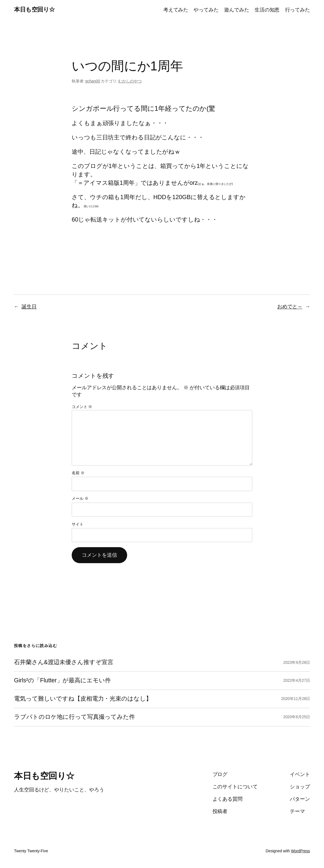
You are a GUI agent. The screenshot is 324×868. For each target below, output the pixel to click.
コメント (82, 407)
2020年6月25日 (297, 717)
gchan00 (93, 81)
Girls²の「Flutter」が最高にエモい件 (62, 681)
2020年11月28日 (296, 699)
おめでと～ (290, 307)
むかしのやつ (130, 81)
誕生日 (29, 307)
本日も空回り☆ (34, 10)
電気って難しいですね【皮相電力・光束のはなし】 (83, 699)
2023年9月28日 (297, 662)
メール (80, 498)
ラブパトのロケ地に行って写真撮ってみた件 (74, 717)
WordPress (300, 851)
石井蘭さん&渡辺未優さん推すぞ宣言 (64, 662)
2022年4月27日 (297, 680)
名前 (78, 473)
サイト (78, 524)
